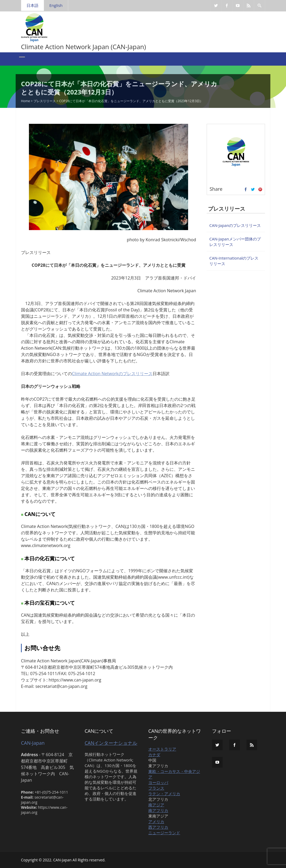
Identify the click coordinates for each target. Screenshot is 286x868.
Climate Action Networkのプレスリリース (112, 374)
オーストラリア (162, 749)
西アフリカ (158, 827)
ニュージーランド (164, 833)
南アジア (156, 805)
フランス (156, 788)
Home (25, 102)
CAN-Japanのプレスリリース (235, 225)
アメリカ (156, 822)
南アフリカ (158, 810)
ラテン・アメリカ (164, 794)
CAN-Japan (33, 743)
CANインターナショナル (111, 743)
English (56, 5)
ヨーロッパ (158, 782)
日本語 (32, 5)
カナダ (154, 755)
